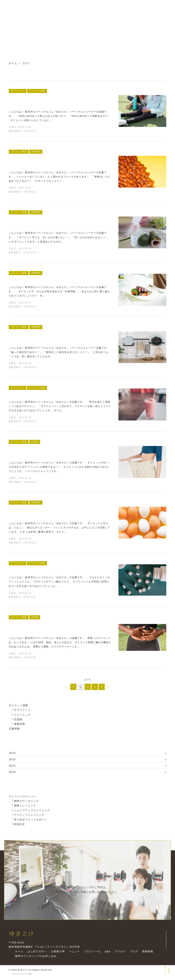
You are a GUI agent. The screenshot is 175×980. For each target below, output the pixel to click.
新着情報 (147, 953)
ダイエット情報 (18, 705)
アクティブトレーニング (29, 815)
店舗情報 (14, 728)
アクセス (120, 953)
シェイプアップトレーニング (32, 810)
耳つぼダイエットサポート (31, 819)
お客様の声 (57, 953)
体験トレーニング (25, 805)
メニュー (74, 953)
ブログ (133, 953)
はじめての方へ (36, 953)
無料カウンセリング (26, 801)
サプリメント (22, 710)
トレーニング (22, 715)
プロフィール (92, 953)
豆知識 (18, 719)
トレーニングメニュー (23, 796)
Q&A (107, 953)
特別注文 (20, 824)
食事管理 (20, 724)
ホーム (13, 63)
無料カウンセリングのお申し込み (35, 958)
